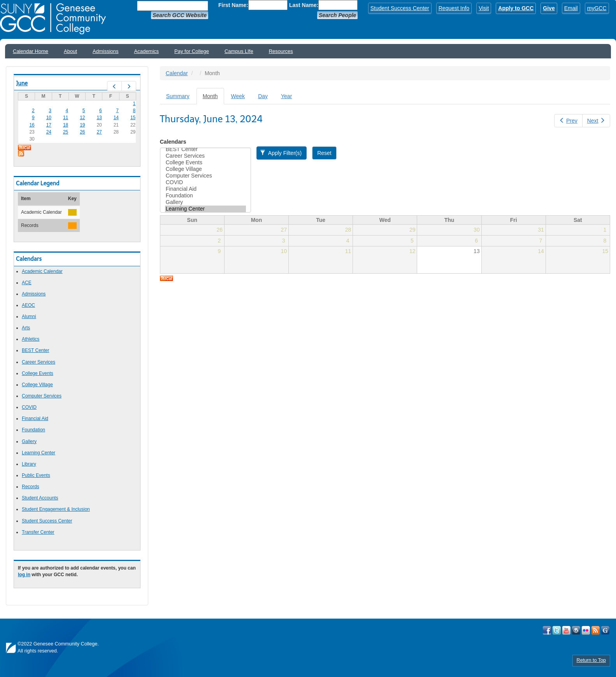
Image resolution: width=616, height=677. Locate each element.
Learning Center (39, 453)
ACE (27, 283)
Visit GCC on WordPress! (576, 630)
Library (29, 464)
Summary (178, 96)
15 (133, 118)
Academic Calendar (42, 271)
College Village (37, 385)
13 (99, 118)
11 (66, 118)
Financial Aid (35, 419)
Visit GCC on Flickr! (586, 630)
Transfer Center (38, 532)
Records (31, 487)
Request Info (454, 8)
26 (82, 132)
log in (24, 575)
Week (238, 96)
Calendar (177, 73)
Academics (147, 51)
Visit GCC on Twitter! (557, 630)
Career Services (39, 362)
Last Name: (304, 5)
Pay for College (192, 51)
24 (49, 132)
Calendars (173, 142)
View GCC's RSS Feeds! (596, 630)
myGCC (597, 8)
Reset (324, 153)
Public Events (36, 475)
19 (82, 125)
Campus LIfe (239, 51)
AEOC (28, 305)
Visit (484, 8)
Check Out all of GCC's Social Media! (605, 630)
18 (66, 125)
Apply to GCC (516, 8)
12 (82, 118)
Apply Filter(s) (281, 153)
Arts (26, 328)
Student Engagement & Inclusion (56, 509)
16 (32, 125)
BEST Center (35, 350)
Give (549, 8)
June (22, 83)
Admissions (105, 51)
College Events (38, 373)
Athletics (31, 339)
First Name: (233, 5)
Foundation (33, 430)
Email (571, 8)
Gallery (29, 441)
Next (596, 121)
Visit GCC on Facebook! (547, 630)
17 (49, 125)
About (70, 51)
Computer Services (42, 396)
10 (49, 118)
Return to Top (591, 660)
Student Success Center (400, 8)
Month (213, 98)
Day (263, 96)
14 (116, 118)
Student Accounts (40, 498)
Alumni (29, 317)
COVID (29, 407)
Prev (568, 121)
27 (99, 132)
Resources (281, 51)
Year (286, 96)
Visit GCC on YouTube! (566, 630)
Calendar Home (31, 51)
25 (66, 132)
